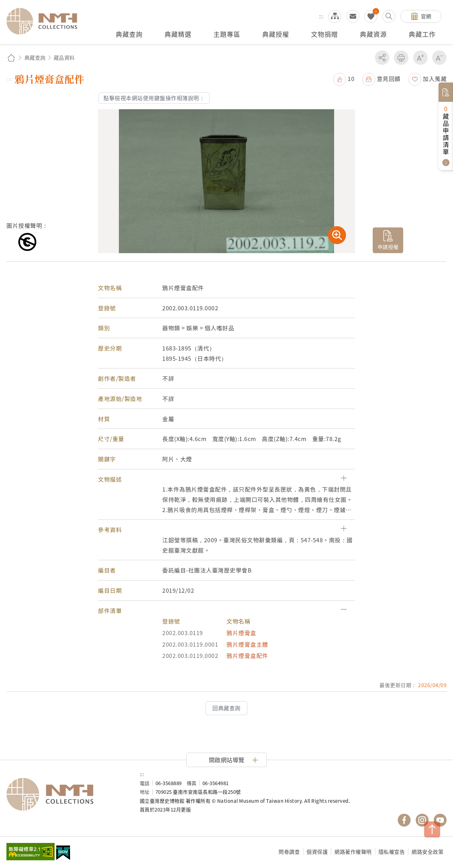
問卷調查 (289, 852)
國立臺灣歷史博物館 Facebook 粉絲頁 (404, 820)
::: (321, 16)
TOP (432, 829)
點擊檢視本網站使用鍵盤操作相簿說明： (154, 98)
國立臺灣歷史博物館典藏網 (46, 21)
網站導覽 (335, 16)
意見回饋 (389, 79)
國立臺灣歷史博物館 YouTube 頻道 (440, 820)
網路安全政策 (427, 852)
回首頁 (11, 58)
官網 (426, 16)
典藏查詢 (35, 58)
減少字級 (439, 58)
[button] (226, 479)
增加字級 (420, 58)
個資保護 (317, 852)
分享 (382, 58)
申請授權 (388, 247)
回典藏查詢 (226, 708)
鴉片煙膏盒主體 (247, 644)
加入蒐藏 (435, 79)
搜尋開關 (389, 16)
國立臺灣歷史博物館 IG (422, 820)
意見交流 (353, 16)
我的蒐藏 (371, 16)
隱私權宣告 (392, 852)
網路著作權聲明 (353, 852)
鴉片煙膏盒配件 (247, 655)
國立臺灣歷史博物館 (67, 794)
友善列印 (401, 58)
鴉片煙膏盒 (241, 633)
